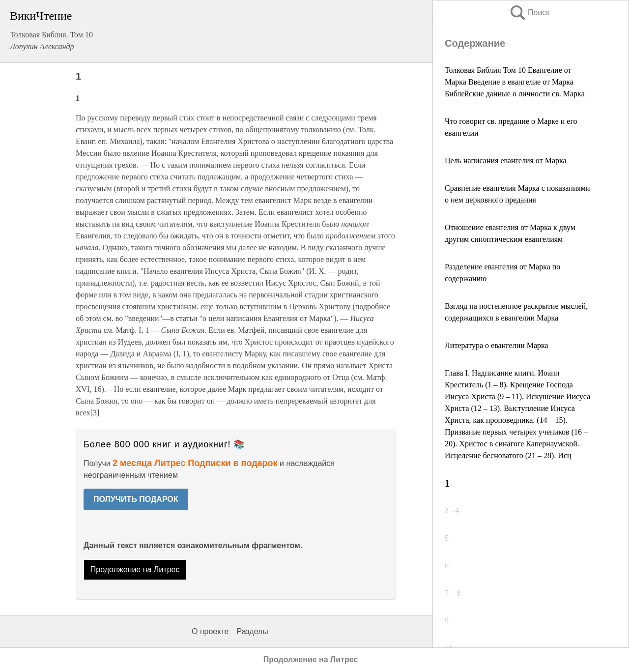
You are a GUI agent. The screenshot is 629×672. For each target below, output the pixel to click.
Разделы (252, 631)
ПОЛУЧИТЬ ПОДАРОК (136, 499)
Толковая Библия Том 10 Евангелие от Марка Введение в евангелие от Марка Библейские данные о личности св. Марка (515, 82)
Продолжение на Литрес (135, 570)
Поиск (529, 13)
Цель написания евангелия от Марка (506, 161)
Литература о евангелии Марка (497, 345)
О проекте (210, 631)
